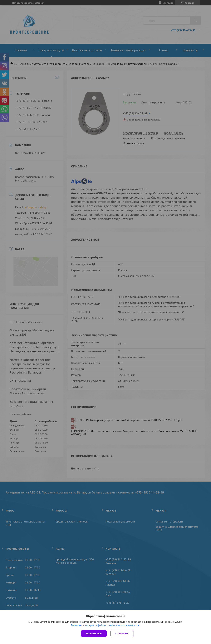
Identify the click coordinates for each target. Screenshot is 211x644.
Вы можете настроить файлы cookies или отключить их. (104, 625)
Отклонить (122, 634)
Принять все (94, 634)
